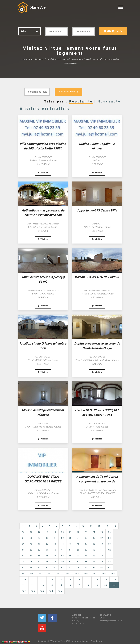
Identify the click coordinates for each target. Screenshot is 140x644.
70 (78, 556)
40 (31, 544)
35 (86, 538)
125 (60, 585)
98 (109, 568)
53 (39, 550)
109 (113, 573)
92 (62, 568)
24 (94, 532)
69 (70, 556)
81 (70, 562)
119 (105, 579)
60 (94, 550)
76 (31, 562)
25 (102, 532)
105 (77, 573)
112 (42, 579)
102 (50, 573)
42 (47, 544)
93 (70, 568)
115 (69, 579)
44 (62, 544)
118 (96, 579)
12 (99, 526)
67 (55, 556)
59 (86, 550)
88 (31, 568)
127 (78, 585)
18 (47, 532)
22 (78, 532)
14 (115, 526)
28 (31, 538)
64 (31, 556)
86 (109, 562)
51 (23, 550)
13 (107, 526)
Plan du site (97, 641)
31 (55, 538)
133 (33, 591)
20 (62, 532)
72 (94, 556)
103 (59, 573)
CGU (68, 641)
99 (23, 573)
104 (68, 573)
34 (78, 538)
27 (23, 538)
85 (102, 562)
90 (47, 568)
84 (94, 562)
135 (51, 591)
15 (23, 532)
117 (87, 579)
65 (39, 556)
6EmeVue (38, 7)
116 (78, 579)
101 (41, 573)
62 (109, 550)
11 (91, 526)
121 (24, 585)
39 (23, 544)
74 (109, 556)
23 (86, 532)
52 (31, 550)
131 (115, 585)
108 (104, 573)
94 (78, 568)
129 (96, 585)
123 (42, 585)
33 (70, 538)
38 (109, 538)
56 (62, 550)
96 (94, 568)
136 (60, 591)
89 (39, 568)
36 (94, 538)
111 (33, 579)
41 (39, 544)
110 (24, 579)
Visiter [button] (43, 173)
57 (70, 550)
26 (109, 532)
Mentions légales (80, 641)
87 (23, 568)
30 (47, 538)
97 (102, 568)
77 (39, 562)
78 (47, 562)
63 (23, 556)
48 (94, 544)
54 (47, 550)
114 (60, 579)
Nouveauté (109, 101)
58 (78, 550)
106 (86, 573)
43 (55, 544)
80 (62, 562)
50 (109, 544)
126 (69, 585)
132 (24, 591)
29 (39, 538)
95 (86, 568)
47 (86, 544)
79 (55, 562)
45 (70, 544)
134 (42, 591)
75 (23, 562)
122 (33, 585)
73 (102, 556)
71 (86, 556)
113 (51, 579)
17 (39, 532)
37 (102, 538)
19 (55, 532)
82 (78, 562)
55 (55, 550)
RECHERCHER (113, 31)
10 (83, 526)
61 (102, 550)
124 (51, 585)
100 (32, 573)
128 (87, 585)
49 (102, 544)
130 (105, 585)
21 (70, 532)
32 (62, 538)
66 (47, 556)
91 (55, 568)
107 (95, 573)
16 (31, 532)
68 (62, 556)
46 (78, 544)
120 (114, 579)
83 (86, 562)
